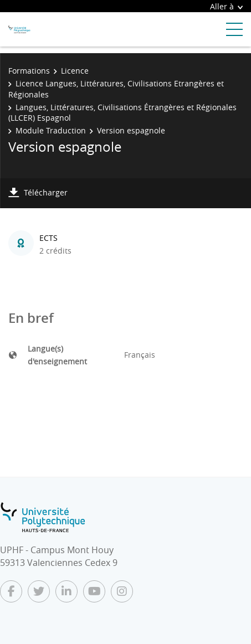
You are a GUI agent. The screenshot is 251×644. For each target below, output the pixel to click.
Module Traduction (51, 130)
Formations (29, 71)
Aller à (226, 6)
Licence (75, 71)
